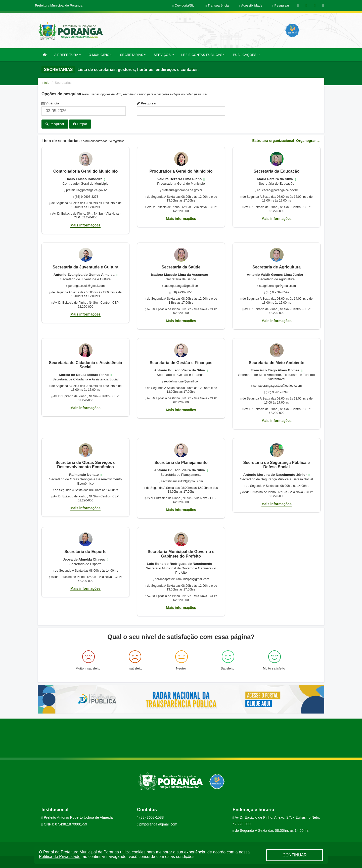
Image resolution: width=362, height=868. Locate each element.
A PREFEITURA (68, 55)
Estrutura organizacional (273, 140)
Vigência (50, 103)
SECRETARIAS (133, 55)
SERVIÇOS (164, 55)
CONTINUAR (295, 855)
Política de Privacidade (60, 857)
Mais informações (85, 224)
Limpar (80, 124)
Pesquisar (147, 103)
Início (46, 83)
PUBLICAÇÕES (246, 55)
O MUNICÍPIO (100, 55)
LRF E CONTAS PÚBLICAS (203, 55)
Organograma (308, 140)
